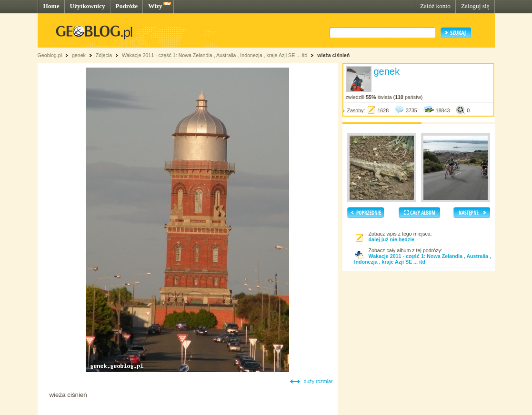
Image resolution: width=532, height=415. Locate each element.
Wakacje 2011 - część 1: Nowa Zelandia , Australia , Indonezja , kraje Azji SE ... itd (215, 55)
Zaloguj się (475, 6)
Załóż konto (435, 6)
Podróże (127, 6)
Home (51, 6)
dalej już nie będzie (392, 239)
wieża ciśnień (333, 55)
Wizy (155, 6)
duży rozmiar (318, 381)
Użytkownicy (88, 6)
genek (79, 55)
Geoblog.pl (50, 55)
